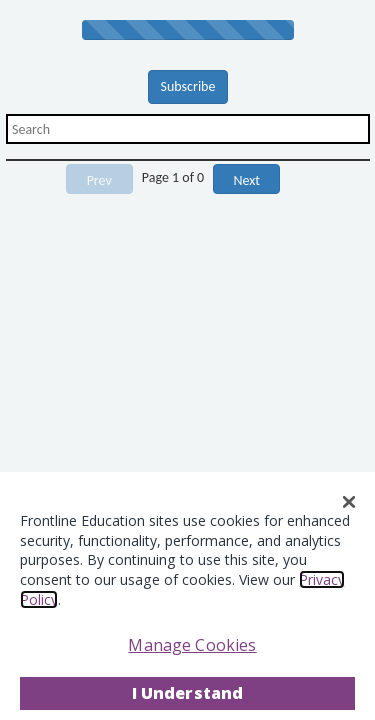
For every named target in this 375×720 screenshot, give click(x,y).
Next (246, 180)
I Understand (188, 693)
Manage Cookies (192, 645)
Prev (99, 180)
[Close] (349, 502)
